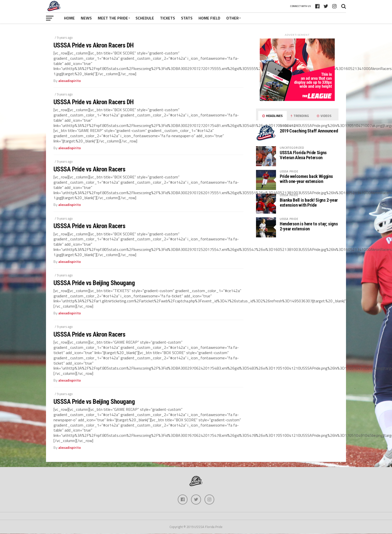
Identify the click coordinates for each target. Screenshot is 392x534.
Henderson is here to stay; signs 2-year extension (309, 226)
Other (232, 18)
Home (69, 18)
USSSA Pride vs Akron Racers (89, 169)
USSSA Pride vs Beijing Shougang (94, 283)
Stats (187, 18)
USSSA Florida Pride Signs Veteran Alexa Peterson (303, 155)
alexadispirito (69, 81)
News (86, 18)
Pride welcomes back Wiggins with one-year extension (306, 179)
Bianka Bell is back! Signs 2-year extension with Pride (309, 203)
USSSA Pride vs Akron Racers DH (94, 45)
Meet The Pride (113, 18)
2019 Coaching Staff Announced (309, 131)
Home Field (209, 18)
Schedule (145, 18)
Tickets (167, 18)
